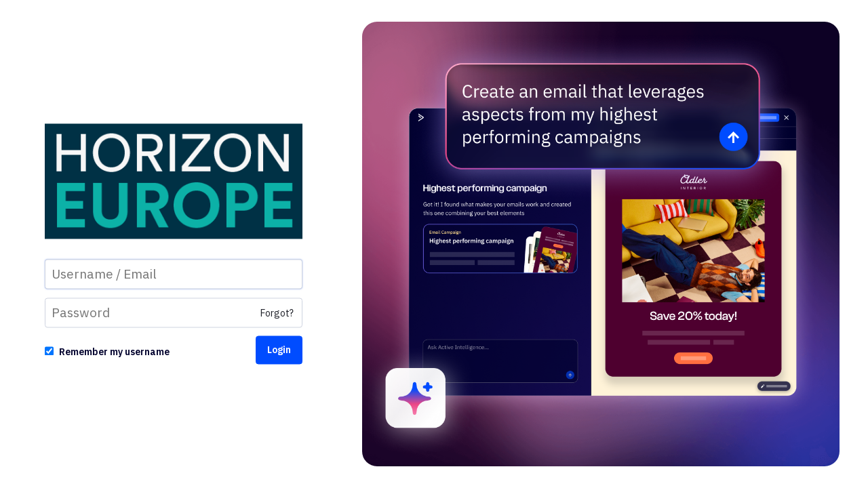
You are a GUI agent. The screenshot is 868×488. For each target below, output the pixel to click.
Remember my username (114, 352)
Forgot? (277, 314)
